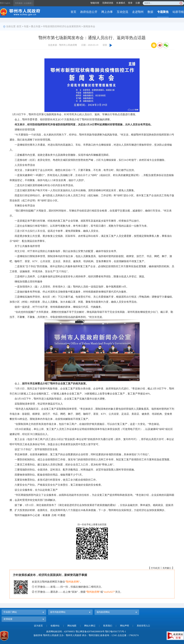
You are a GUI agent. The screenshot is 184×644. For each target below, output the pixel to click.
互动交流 (122, 12)
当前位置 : (11, 26)
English (7, 3)
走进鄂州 (138, 12)
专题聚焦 (163, 12)
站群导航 (178, 12)
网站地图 (72, 626)
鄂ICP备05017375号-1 (116, 632)
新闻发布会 (89, 26)
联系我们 (108, 626)
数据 (150, 12)
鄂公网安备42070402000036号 (90, 632)
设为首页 (38, 626)
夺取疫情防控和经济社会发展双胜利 (62, 26)
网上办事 (107, 12)
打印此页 (155, 568)
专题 (26, 26)
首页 (73, 12)
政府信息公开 (89, 12)
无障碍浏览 (108, 3)
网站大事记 (90, 626)
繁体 (2, 3)
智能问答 (95, 3)
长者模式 (121, 3)
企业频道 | (28, 3)
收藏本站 (55, 626)
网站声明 (125, 626)
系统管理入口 (143, 626)
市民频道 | (19, 3)
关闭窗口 (167, 568)
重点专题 (36, 26)
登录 (130, 3)
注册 (138, 3)
